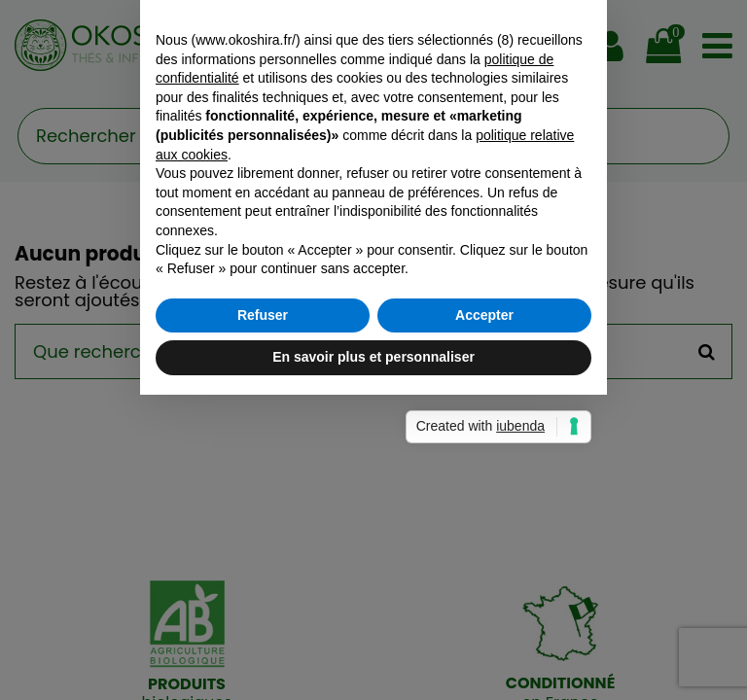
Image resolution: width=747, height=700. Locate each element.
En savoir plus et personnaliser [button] (373, 509)
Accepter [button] (484, 468)
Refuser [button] (263, 468)
